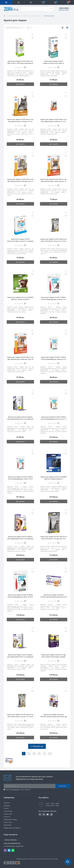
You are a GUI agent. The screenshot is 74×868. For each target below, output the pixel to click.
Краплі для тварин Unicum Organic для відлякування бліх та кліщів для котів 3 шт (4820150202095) (20, 419)
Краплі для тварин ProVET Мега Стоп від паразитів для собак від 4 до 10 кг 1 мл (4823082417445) (54, 181)
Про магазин (8, 811)
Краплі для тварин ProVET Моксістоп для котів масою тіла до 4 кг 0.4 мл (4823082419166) (54, 241)
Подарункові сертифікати (12, 828)
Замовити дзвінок (64, 10)
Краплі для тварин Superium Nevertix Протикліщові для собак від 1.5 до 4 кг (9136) (54, 717)
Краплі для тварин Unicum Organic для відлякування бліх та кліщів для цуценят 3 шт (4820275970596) (20, 539)
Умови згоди (16, 790)
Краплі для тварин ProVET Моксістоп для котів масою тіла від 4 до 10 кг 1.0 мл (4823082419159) (54, 539)
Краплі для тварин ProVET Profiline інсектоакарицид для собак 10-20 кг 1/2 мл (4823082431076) (20, 597)
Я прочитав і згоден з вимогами (18, 790)
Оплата (6, 808)
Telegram (9, 850)
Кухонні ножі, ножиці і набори (32, 16)
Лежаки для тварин (14, 16)
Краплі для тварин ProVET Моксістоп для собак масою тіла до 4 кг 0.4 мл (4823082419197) (20, 717)
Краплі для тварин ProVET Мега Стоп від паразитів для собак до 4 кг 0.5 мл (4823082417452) (54, 121)
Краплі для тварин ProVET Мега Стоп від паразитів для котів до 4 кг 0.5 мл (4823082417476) (20, 121)
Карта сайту (8, 822)
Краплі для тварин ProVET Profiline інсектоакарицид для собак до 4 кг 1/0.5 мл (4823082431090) (54, 359)
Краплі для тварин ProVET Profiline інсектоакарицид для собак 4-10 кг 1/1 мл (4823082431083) (20, 479)
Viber (5, 850)
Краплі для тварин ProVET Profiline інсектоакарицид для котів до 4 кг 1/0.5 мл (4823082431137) (54, 299)
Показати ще (37, 746)
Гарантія (7, 803)
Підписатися (63, 786)
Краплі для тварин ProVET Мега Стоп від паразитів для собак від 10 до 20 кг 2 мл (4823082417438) (20, 359)
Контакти (7, 817)
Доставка (7, 806)
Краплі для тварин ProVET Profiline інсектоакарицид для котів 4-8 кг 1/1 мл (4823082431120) (54, 419)
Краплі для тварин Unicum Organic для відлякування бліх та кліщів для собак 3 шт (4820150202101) (20, 657)
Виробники (7, 825)
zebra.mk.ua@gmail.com (12, 843)
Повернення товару (10, 819)
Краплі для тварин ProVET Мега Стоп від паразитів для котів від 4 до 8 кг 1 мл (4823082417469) (20, 181)
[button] (31, 2)
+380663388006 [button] (11, 840)
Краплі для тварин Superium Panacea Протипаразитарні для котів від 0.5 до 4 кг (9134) (54, 597)
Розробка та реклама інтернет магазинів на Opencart (31, 859)
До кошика (20, 84)
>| (50, 754)
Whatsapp (13, 850)
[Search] (51, 9)
